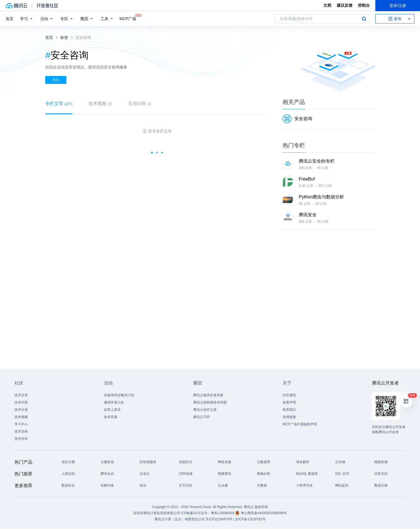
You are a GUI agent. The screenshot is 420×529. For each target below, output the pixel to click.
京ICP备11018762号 (250, 519)
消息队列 (185, 462)
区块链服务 (148, 462)
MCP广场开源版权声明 (300, 424)
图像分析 (264, 474)
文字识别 (185, 485)
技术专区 (21, 439)
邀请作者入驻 (114, 402)
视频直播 (381, 462)
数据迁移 (381, 485)
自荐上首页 (112, 410)
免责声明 (289, 402)
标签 (64, 37)
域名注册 (68, 462)
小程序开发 (304, 485)
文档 (327, 5)
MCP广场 (128, 18)
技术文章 (21, 395)
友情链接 (289, 417)
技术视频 (100, 104)
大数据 (262, 485)
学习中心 (21, 424)
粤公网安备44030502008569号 (264, 513)
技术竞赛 (111, 417)
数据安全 (68, 485)
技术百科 (21, 431)
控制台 (364, 5)
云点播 (223, 485)
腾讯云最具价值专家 (208, 395)
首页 (9, 19)
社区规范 (289, 395)
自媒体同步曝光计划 (119, 395)
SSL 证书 (342, 474)
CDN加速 (186, 474)
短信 (143, 485)
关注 (56, 80)
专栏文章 (59, 104)
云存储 (340, 462)
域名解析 (303, 462)
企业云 (145, 474)
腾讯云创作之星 (205, 410)
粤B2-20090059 (223, 513)
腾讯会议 (107, 474)
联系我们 (289, 410)
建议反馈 (345, 5)
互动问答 (140, 104)
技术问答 (21, 402)
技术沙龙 (21, 410)
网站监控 (342, 485)
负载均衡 (107, 485)
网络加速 (225, 462)
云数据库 (264, 462)
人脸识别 (68, 474)
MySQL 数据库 (307, 474)
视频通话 (225, 474)
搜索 (364, 19)
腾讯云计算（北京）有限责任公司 (180, 519)
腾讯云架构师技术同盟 (210, 402)
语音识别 (381, 474)
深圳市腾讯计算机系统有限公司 (157, 513)
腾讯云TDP (202, 417)
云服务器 (107, 462)
